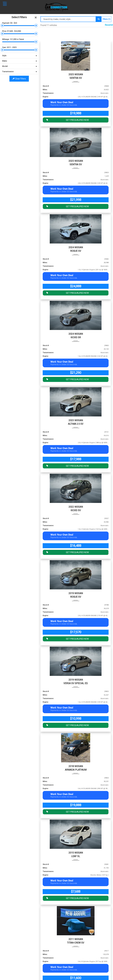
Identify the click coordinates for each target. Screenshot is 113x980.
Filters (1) (107, 19)
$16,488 (76, 546)
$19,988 (76, 113)
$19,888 (76, 805)
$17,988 (76, 459)
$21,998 (76, 200)
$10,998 (76, 719)
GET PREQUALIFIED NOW (67, 120)
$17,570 (76, 632)
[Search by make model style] (68, 19)
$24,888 (76, 286)
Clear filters (19, 79)
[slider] (2, 26)
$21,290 (76, 373)
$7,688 (76, 892)
